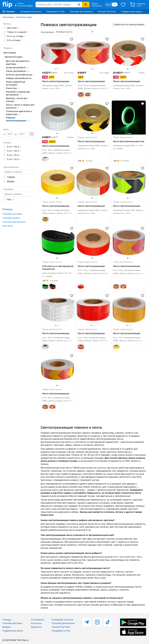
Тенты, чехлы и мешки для (20, 106)
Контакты (8, 226)
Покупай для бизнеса (81, 11)
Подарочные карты (132, 11)
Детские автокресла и (18, 62)
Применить (32, 134)
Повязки (17, 119)
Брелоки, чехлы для (17, 100)
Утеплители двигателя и (19, 113)
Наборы (19, 78)
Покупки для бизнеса (14, 222)
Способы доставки (12, 214)
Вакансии (36, 627)
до (22, 134)
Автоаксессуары (24, 17)
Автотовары (8, 17)
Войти (95, 4)
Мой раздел (97, 6)
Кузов (18, 67)
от (9, 134)
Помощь (7, 620)
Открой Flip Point (107, 11)
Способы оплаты (11, 218)
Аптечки (20, 75)
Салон (18, 71)
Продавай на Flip (55, 11)
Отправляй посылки (31, 11)
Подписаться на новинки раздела (129, 24)
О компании (37, 620)
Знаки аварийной (16, 83)
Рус (115, 4)
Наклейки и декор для (18, 93)
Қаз (108, 4)
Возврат (7, 627)
